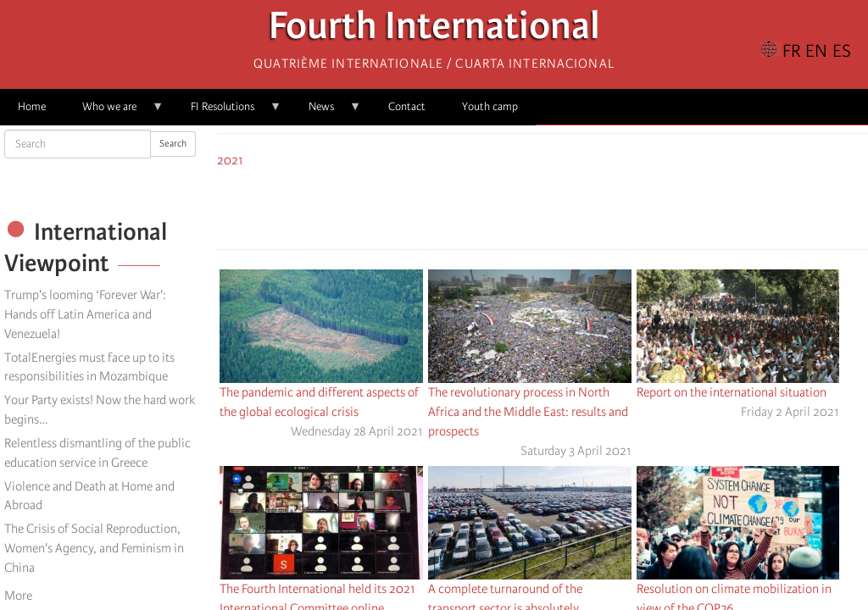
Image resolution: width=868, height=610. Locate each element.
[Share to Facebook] (495, 206)
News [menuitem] (326, 112)
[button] (590, 206)
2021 (230, 160)
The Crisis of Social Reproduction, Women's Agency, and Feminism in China (94, 548)
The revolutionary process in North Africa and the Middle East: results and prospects (528, 412)
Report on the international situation (732, 392)
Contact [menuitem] (407, 106)
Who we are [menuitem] (114, 112)
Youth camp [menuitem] (490, 106)
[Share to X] (519, 206)
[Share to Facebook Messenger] (542, 206)
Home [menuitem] (32, 106)
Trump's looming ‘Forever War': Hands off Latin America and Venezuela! (85, 314)
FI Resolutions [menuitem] (227, 112)
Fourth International (434, 30)
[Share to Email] (566, 206)
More (18, 596)
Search (173, 144)
